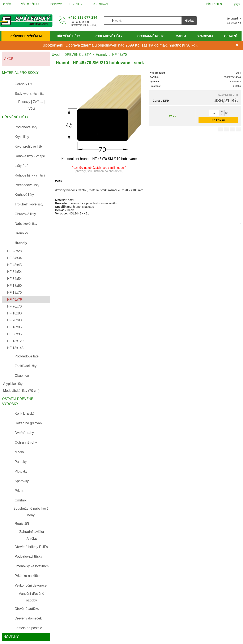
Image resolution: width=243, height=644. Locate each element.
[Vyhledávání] (143, 21)
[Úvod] (26, 21)
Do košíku (218, 120)
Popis (59, 181)
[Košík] (223, 21)
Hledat (189, 21)
